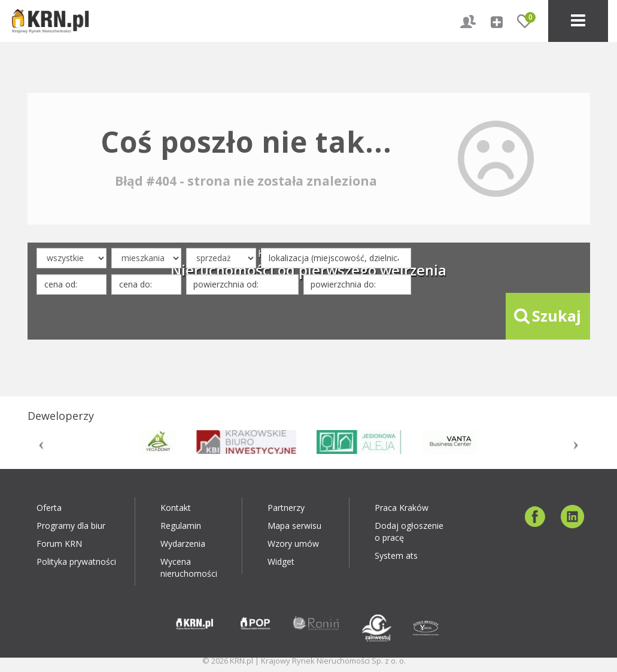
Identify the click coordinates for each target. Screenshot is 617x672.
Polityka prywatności (76, 561)
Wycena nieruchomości (189, 567)
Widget (281, 561)
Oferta (49, 508)
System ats (396, 556)
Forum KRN (59, 544)
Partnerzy (286, 508)
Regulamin (181, 526)
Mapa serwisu (294, 526)
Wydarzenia (183, 544)
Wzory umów (293, 544)
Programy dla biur (71, 526)
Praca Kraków (402, 508)
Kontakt (176, 508)
